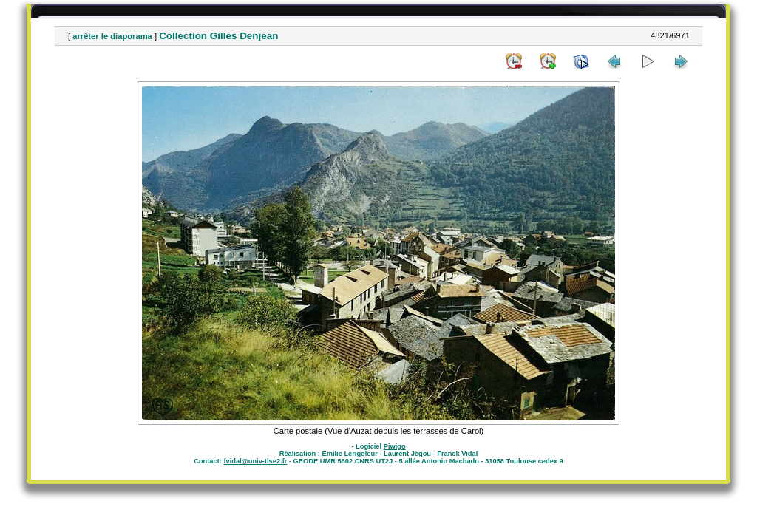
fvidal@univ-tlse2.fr (255, 461)
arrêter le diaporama (112, 36)
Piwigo (395, 446)
